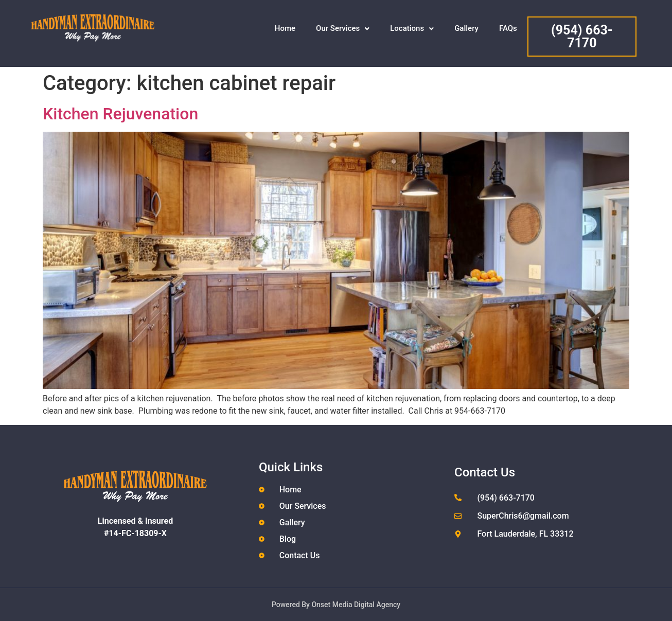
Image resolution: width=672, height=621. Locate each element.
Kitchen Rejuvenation (120, 114)
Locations (412, 28)
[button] (343, 29)
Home (285, 28)
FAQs (508, 28)
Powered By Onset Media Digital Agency (336, 605)
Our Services (343, 28)
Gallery (466, 28)
